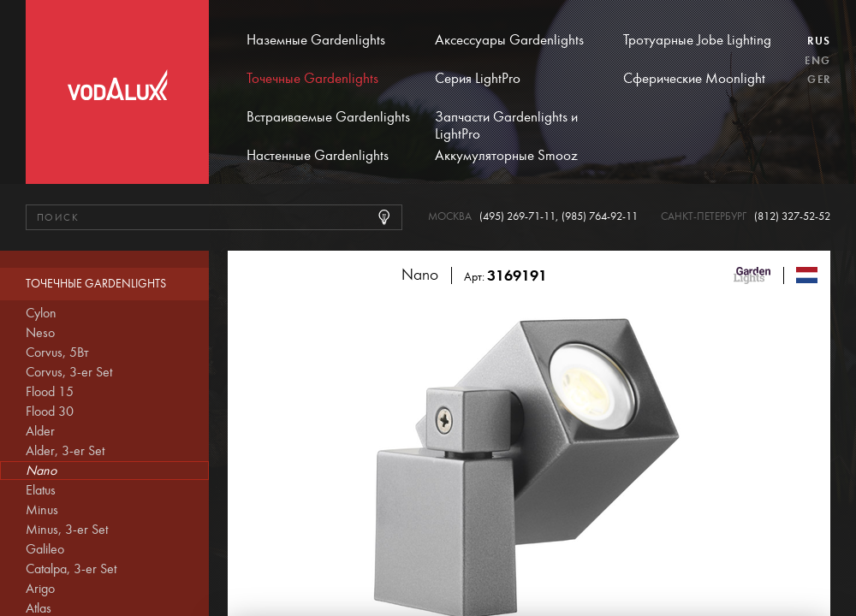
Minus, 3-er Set (67, 530)
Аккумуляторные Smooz (506, 156)
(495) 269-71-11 (517, 217)
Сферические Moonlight (694, 79)
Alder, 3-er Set (65, 451)
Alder (40, 431)
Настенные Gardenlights (318, 156)
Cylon (41, 313)
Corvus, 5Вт (57, 352)
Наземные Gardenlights (316, 40)
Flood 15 (50, 392)
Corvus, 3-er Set (69, 372)
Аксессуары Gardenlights (509, 40)
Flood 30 (50, 412)
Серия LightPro (478, 79)
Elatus (41, 490)
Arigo (40, 589)
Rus (819, 41)
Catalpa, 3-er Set (71, 569)
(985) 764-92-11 (600, 217)
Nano (41, 471)
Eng (817, 61)
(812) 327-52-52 (792, 217)
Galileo (45, 549)
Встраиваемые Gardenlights (328, 117)
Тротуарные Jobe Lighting (697, 40)
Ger (819, 80)
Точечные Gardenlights (312, 79)
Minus (42, 510)
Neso (40, 333)
